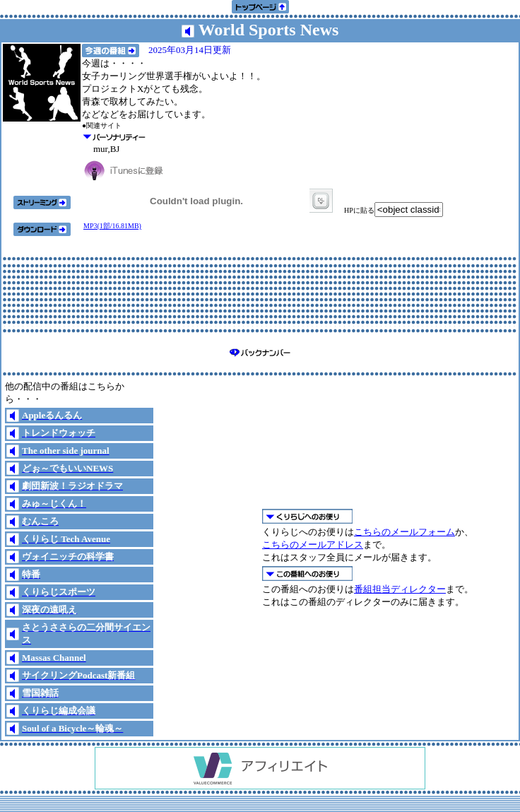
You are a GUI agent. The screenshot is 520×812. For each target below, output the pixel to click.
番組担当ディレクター (400, 589)
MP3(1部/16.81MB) (112, 226)
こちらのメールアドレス (313, 545)
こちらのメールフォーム (404, 532)
